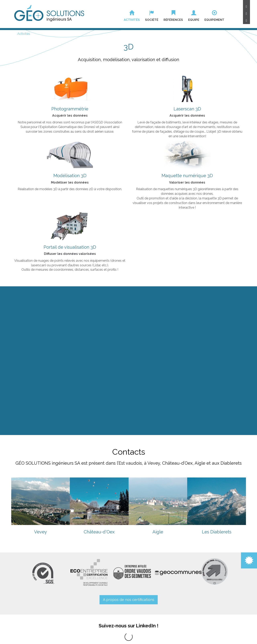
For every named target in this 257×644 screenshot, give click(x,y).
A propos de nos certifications (129, 600)
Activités (24, 34)
